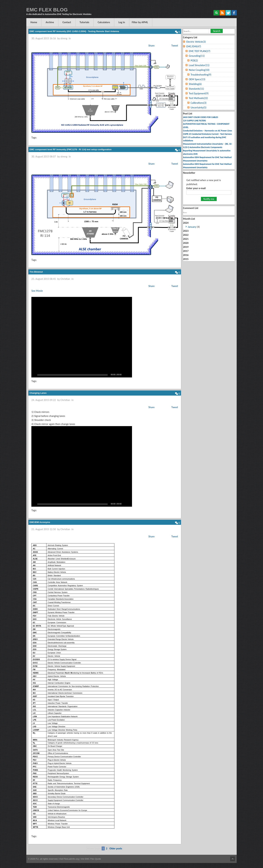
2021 (186, 239)
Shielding (195, 84)
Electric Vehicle (196, 42)
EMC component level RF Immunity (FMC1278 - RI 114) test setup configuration (70, 149)
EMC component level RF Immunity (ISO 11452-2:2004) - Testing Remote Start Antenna (74, 31)
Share (152, 46)
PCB (194, 61)
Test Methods (198, 98)
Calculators (104, 22)
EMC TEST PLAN (199, 51)
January (192, 227)
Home (34, 22)
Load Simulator (199, 65)
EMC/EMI (194, 46)
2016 (186, 255)
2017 (186, 251)
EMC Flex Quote (93, 859)
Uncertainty (198, 107)
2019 (186, 247)
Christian (65, 279)
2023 (186, 231)
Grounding (197, 56)
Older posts (116, 848)
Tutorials (85, 22)
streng (64, 38)
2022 (186, 235)
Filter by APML (140, 22)
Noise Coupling (199, 70)
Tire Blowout (36, 272)
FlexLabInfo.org (72, 859)
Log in (122, 22)
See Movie (37, 291)
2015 (186, 259)
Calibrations (199, 103)
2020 (186, 243)
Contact (67, 22)
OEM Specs (197, 79)
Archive (50, 22)
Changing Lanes (38, 393)
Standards (196, 89)
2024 (209, 225)
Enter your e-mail (196, 188)
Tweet (175, 46)
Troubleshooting (201, 75)
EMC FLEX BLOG (47, 10)
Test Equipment (199, 93)
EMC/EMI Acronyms (40, 522)
